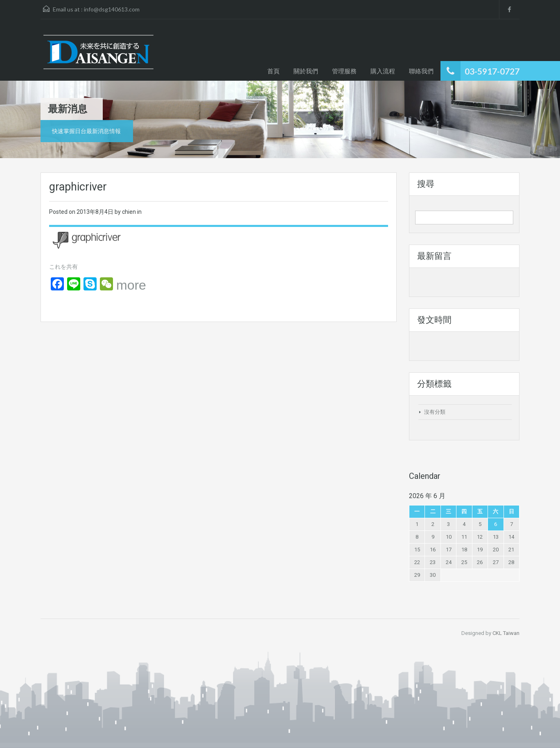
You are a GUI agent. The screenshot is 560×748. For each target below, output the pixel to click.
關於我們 (306, 71)
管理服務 (344, 71)
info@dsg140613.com (112, 9)
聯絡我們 (421, 71)
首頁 (273, 71)
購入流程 (383, 71)
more (131, 285)
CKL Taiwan (506, 633)
